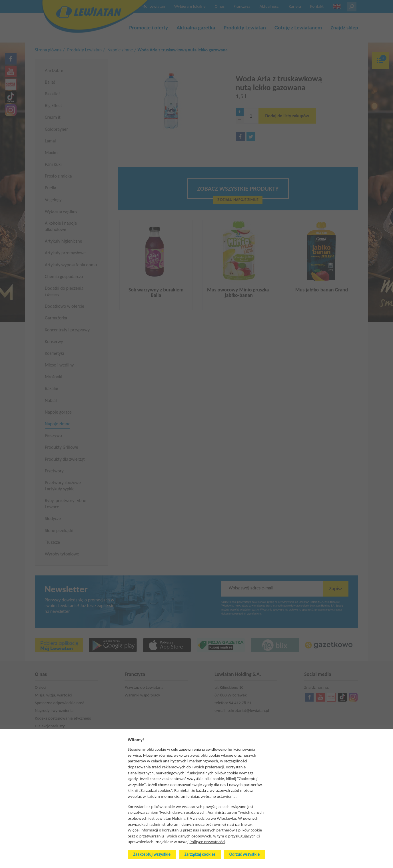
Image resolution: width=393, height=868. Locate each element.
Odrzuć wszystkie (244, 854)
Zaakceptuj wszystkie (152, 854)
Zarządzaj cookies (200, 854)
